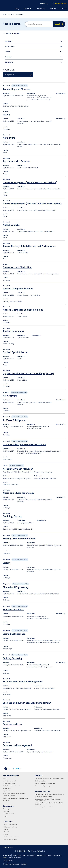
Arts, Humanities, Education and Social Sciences (49, 779)
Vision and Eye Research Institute (45, 807)
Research (53, 9)
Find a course (12, 24)
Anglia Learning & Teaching (12, 837)
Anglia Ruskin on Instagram (7, 851)
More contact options (37, 851)
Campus (33, 52)
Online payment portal (11, 839)
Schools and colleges (10, 827)
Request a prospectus (10, 825)
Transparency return (9, 796)
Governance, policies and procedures (14, 793)
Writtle (5, 816)
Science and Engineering (43, 786)
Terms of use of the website (12, 857)
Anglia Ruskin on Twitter (9, 851)
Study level (33, 41)
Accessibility (7, 855)
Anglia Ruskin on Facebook (4, 851)
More (64, 9)
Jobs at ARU (6, 801)
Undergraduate (18, 75)
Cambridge (6, 809)
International (41, 9)
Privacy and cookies (19, 855)
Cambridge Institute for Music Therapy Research (50, 794)
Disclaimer (31, 855)
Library (6, 834)
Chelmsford (6, 811)
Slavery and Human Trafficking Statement (15, 798)
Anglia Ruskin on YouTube (12, 851)
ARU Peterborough (8, 814)
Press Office (7, 832)
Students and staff (59, 4)
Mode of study (33, 47)
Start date (33, 57)
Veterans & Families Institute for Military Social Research (49, 804)
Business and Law (40, 781)
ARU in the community (10, 781)
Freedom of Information (43, 855)
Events (6, 829)
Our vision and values (9, 783)
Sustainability (7, 788)
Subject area (33, 62)
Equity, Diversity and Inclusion (12, 786)
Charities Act (57, 855)
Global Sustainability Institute (44, 797)
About (5, 779)
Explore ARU (7, 791)
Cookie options (8, 861)
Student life (28, 9)
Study (17, 9)
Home (5, 15)
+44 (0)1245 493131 (20, 851)
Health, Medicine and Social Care (45, 783)
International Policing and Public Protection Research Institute (48, 800)
